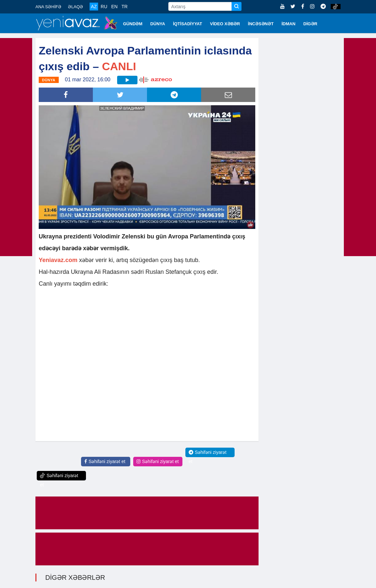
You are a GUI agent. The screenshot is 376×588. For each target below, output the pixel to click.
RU (104, 7)
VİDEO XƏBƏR (225, 24)
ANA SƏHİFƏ (48, 7)
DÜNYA (158, 24)
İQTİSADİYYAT (188, 24)
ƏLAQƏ (75, 7)
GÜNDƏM (133, 24)
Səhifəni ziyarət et (105, 461)
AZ (94, 7)
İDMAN (289, 24)
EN (114, 7)
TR (125, 7)
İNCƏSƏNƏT (261, 24)
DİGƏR (311, 24)
